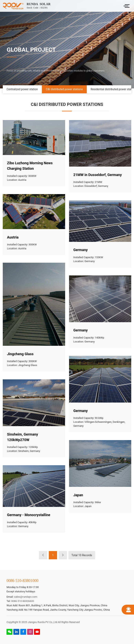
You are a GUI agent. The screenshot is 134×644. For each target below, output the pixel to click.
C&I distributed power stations (64, 89)
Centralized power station (22, 89)
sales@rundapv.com (26, 597)
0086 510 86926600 (23, 601)
